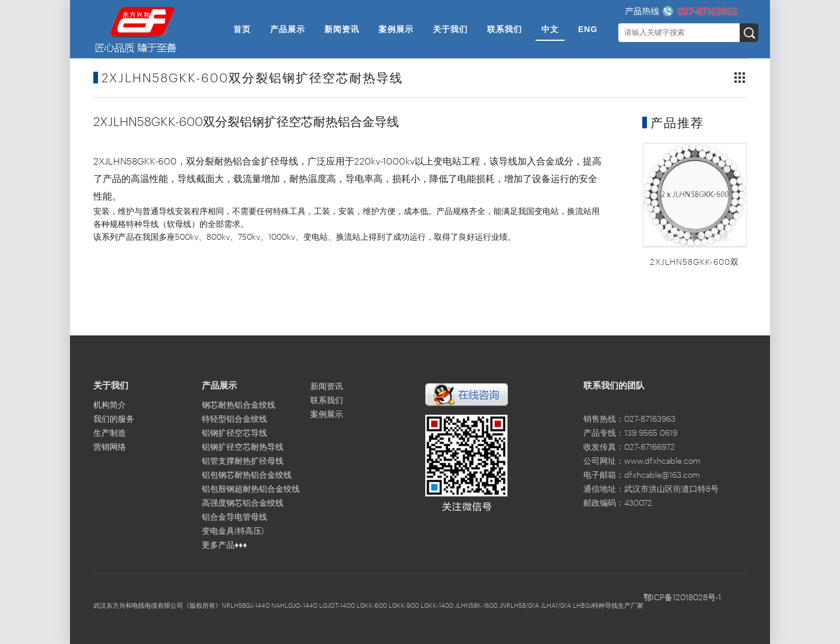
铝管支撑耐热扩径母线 (243, 461)
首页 (242, 29)
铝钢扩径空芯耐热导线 (243, 447)
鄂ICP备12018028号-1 (682, 598)
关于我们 (450, 29)
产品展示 (288, 29)
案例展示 (396, 29)
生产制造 (110, 433)
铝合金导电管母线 (235, 517)
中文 (550, 29)
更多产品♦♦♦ (224, 545)
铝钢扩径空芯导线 (235, 433)
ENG (588, 29)
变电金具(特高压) (233, 531)
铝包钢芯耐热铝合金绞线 (247, 475)
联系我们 (505, 29)
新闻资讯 (342, 29)
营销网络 (110, 447)
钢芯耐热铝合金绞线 (239, 405)
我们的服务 (114, 419)
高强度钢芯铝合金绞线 (243, 503)
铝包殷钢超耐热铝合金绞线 (251, 489)
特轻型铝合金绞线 (235, 419)
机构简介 (110, 405)
